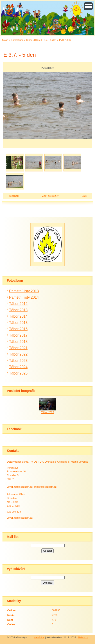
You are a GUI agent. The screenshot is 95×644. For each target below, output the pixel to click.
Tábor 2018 (18, 342)
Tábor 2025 (18, 373)
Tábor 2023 (18, 361)
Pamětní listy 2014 (24, 297)
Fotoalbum (17, 40)
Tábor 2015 (18, 323)
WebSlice (39, 637)
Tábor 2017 (18, 335)
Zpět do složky (50, 196)
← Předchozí (12, 196)
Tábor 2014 (18, 316)
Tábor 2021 (18, 348)
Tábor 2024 (18, 367)
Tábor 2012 (18, 304)
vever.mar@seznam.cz (20, 518)
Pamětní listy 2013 (24, 291)
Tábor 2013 (32, 40)
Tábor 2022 (18, 354)
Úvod (5, 40)
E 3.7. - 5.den (49, 40)
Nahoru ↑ (83, 637)
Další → (86, 196)
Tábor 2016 (18, 329)
